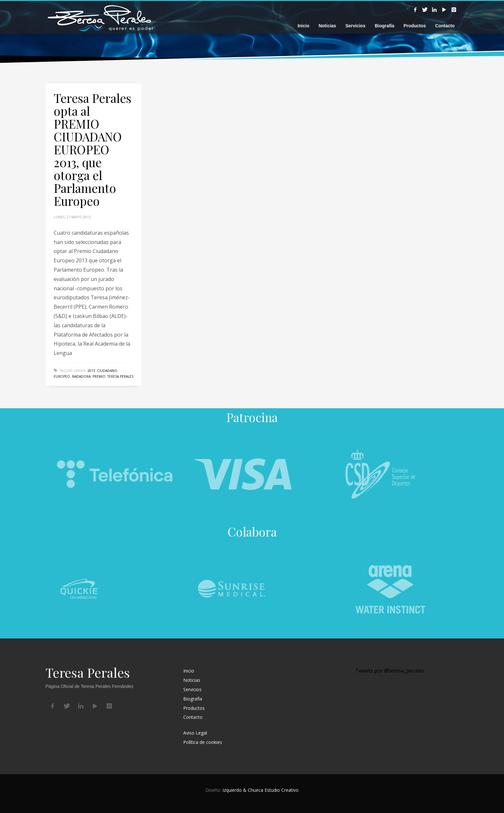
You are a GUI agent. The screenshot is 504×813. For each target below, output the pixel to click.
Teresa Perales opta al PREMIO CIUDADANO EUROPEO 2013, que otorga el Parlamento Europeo (93, 149)
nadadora (81, 376)
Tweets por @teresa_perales (390, 671)
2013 (91, 371)
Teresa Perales (120, 376)
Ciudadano (107, 371)
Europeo (62, 376)
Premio (99, 376)
